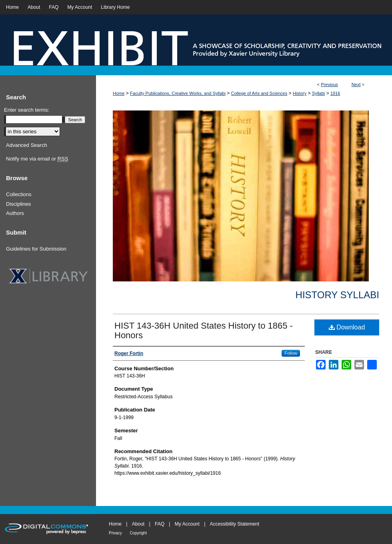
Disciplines (18, 204)
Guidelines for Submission (36, 249)
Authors (15, 213)
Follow (291, 353)
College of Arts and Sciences (259, 93)
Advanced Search (27, 145)
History (300, 93)
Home (119, 93)
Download (347, 327)
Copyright (138, 533)
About (138, 524)
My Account (187, 524)
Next (356, 84)
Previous (329, 84)
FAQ (160, 524)
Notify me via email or (37, 159)
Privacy (115, 533)
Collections (19, 194)
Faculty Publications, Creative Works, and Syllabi (178, 93)
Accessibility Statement (235, 524)
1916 (335, 93)
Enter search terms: (27, 110)
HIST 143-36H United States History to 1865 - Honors (204, 330)
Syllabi (318, 93)
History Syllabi (337, 295)
